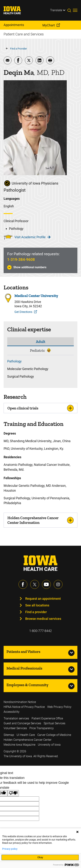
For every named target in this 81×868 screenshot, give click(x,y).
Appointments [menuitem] (14, 25)
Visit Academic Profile (32, 237)
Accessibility (12, 712)
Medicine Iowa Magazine (19, 745)
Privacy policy (10, 849)
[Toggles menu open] (75, 10)
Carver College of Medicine (54, 735)
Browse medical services (43, 619)
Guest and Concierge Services (22, 723)
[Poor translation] (13, 793)
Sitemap (9, 735)
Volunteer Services (15, 728)
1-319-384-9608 (21, 260)
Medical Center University (36, 296)
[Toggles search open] (70, 10)
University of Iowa (49, 745)
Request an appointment (43, 599)
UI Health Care (26, 735)
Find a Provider (18, 49)
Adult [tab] (41, 342)
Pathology (14, 361)
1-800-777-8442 (40, 631)
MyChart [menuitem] (49, 25)
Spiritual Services (54, 723)
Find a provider (36, 612)
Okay (40, 857)
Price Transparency (42, 728)
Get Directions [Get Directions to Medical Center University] (23, 312)
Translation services (16, 718)
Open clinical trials (23, 408)
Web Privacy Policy (59, 707)
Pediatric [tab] (37, 350)
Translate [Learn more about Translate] (56, 10)
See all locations (37, 605)
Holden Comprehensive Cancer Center (28, 740)
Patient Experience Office (47, 718)
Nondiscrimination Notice (20, 702)
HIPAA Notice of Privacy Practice (24, 707)
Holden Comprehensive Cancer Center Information (33, 520)
